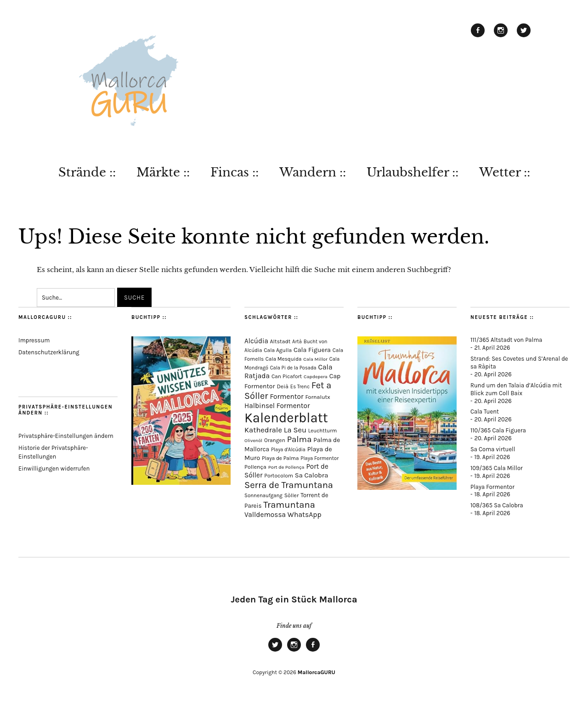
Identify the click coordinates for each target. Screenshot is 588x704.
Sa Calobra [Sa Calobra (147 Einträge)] (312, 475)
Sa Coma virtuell (493, 449)
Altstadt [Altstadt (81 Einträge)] (280, 341)
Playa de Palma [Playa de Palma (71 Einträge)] (280, 458)
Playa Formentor (492, 487)
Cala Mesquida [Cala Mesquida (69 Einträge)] (284, 359)
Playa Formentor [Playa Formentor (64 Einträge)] (319, 458)
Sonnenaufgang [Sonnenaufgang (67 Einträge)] (263, 495)
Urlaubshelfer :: (413, 172)
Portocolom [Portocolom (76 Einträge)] (279, 476)
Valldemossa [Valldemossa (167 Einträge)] (265, 515)
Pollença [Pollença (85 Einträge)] (255, 467)
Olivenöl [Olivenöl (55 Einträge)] (253, 440)
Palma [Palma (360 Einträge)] (300, 439)
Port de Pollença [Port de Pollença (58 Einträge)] (286, 467)
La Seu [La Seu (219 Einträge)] (295, 430)
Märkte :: (163, 172)
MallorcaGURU (317, 672)
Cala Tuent (485, 412)
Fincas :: (235, 172)
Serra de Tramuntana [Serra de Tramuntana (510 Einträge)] (289, 485)
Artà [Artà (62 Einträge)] (297, 342)
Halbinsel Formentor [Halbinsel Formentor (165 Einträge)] (277, 406)
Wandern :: (313, 172)
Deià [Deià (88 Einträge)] (283, 386)
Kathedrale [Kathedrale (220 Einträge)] (263, 430)
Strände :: (87, 172)
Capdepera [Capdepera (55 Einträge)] (316, 377)
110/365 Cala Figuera (498, 430)
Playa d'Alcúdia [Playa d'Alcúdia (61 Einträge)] (288, 450)
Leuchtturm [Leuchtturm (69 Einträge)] (322, 431)
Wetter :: (505, 172)
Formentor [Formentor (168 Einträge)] (286, 397)
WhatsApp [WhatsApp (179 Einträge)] (305, 515)
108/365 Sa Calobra (497, 505)
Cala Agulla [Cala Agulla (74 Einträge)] (278, 350)
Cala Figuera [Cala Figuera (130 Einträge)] (312, 350)
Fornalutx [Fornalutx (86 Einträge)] (317, 397)
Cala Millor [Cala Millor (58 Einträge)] (315, 359)
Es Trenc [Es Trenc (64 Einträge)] (300, 387)
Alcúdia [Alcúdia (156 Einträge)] (256, 341)
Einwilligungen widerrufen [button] (54, 468)
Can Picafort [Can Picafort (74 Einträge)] (287, 376)
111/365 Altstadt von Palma (506, 340)
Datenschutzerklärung (49, 352)
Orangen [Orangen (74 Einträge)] (275, 440)
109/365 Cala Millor (497, 468)
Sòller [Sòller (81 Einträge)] (292, 495)
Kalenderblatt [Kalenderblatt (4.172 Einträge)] (286, 418)
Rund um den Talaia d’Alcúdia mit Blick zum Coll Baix (516, 389)
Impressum (34, 340)
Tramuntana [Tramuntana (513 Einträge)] (289, 505)
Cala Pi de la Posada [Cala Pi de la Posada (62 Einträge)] (293, 368)
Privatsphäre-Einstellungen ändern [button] (66, 436)
